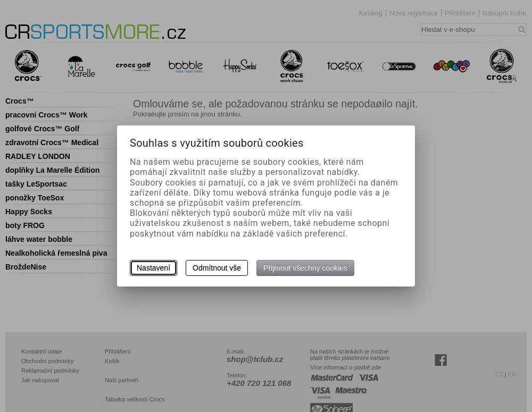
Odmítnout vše (217, 268)
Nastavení (153, 268)
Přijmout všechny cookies (305, 268)
